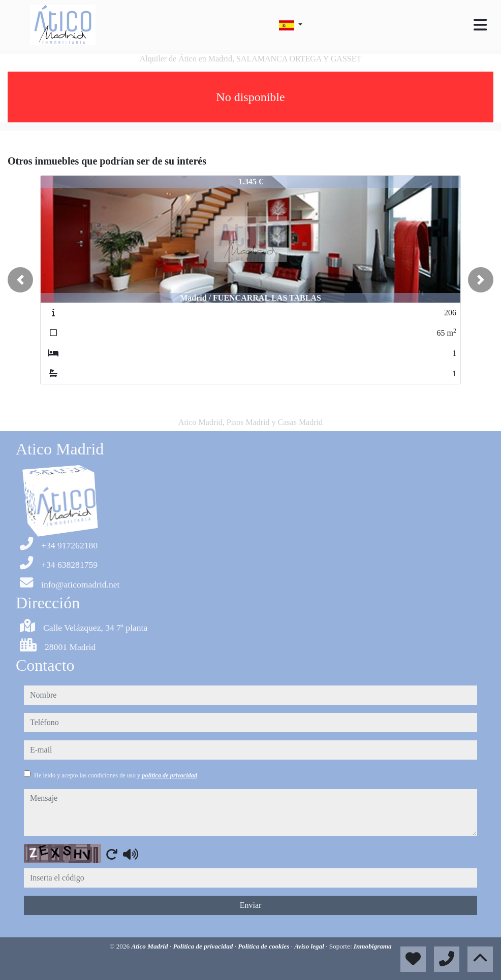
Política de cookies (264, 946)
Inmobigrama (373, 946)
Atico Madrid (150, 946)
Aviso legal (310, 946)
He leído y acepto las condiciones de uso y (116, 775)
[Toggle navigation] (480, 25)
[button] (20, 280)
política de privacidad (169, 775)
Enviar (251, 905)
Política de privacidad (203, 946)
